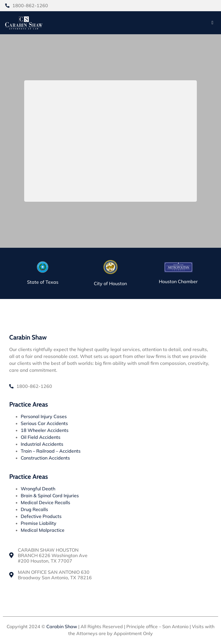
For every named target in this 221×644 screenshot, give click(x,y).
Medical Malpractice (43, 530)
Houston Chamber (178, 281)
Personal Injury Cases (44, 416)
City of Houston (110, 284)
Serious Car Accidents (44, 423)
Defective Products (41, 516)
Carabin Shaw (62, 626)
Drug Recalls (34, 509)
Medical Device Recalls (45, 502)
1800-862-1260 (30, 6)
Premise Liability (39, 523)
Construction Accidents (45, 458)
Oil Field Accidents (41, 437)
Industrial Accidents (42, 444)
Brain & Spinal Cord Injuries (50, 496)
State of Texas (43, 282)
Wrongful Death (38, 489)
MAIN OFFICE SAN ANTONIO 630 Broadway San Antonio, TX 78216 (55, 575)
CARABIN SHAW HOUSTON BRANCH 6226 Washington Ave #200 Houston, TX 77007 (53, 556)
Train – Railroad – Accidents (51, 451)
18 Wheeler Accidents (45, 430)
